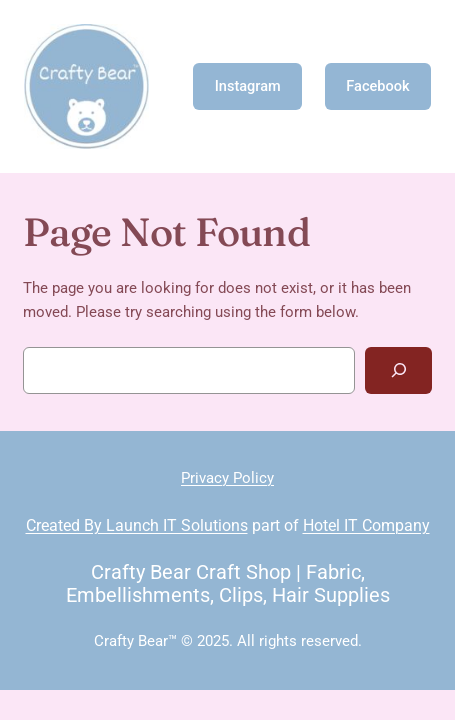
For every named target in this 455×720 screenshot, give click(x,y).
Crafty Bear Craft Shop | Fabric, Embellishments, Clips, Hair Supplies (228, 583)
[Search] (398, 370)
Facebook (377, 86)
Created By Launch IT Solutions (137, 525)
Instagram (248, 86)
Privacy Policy (227, 478)
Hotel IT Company (366, 525)
